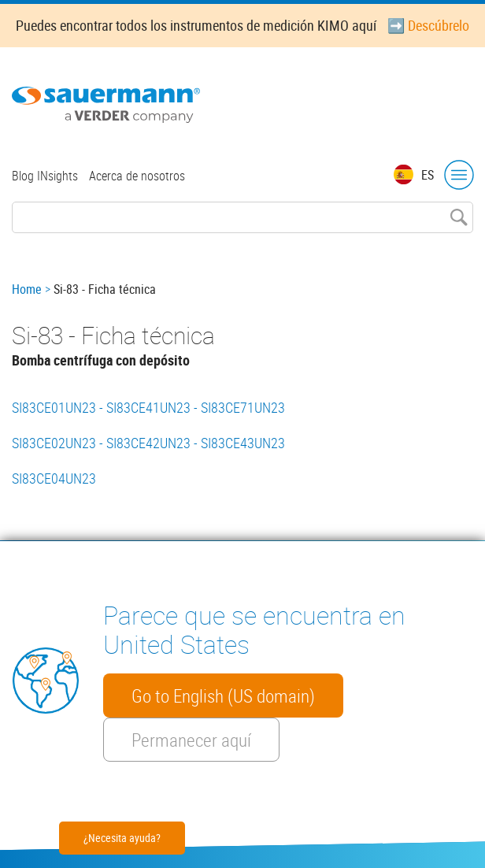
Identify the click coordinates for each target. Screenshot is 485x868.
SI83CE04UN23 (54, 478)
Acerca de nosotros (137, 176)
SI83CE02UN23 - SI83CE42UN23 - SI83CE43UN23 (148, 443)
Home (27, 289)
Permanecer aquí (191, 740)
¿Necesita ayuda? (122, 838)
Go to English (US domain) (223, 696)
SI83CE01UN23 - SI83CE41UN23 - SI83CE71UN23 (148, 407)
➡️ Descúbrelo (428, 25)
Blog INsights (45, 176)
